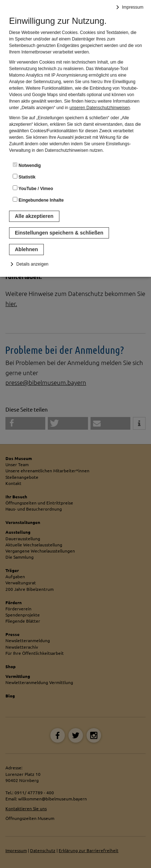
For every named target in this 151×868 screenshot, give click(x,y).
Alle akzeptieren (34, 216)
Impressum (133, 7)
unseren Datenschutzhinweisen (100, 108)
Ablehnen (26, 249)
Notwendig (27, 165)
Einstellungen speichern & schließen (59, 233)
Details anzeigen (32, 264)
